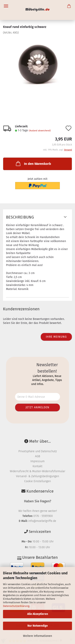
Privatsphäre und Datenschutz (38, 451)
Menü (6, 6)
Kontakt (37, 466)
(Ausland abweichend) (40, 131)
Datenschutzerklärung (16, 606)
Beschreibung (20, 217)
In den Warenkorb (33, 163)
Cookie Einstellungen (37, 481)
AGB (37, 456)
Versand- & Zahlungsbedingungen (37, 476)
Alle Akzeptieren (38, 614)
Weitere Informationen (37, 636)
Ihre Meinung (56, 337)
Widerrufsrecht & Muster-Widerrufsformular (37, 471)
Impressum (37, 461)
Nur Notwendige (38, 626)
